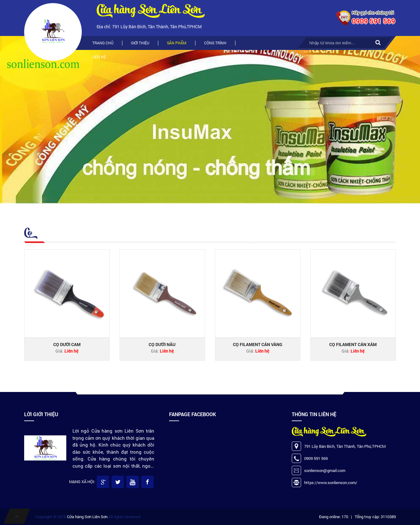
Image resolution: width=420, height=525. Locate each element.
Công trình (215, 43)
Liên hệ (99, 57)
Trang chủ (103, 43)
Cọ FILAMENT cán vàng (258, 344)
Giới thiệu (140, 43)
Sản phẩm (177, 43)
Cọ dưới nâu (162, 344)
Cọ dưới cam (67, 344)
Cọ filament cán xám (353, 344)
